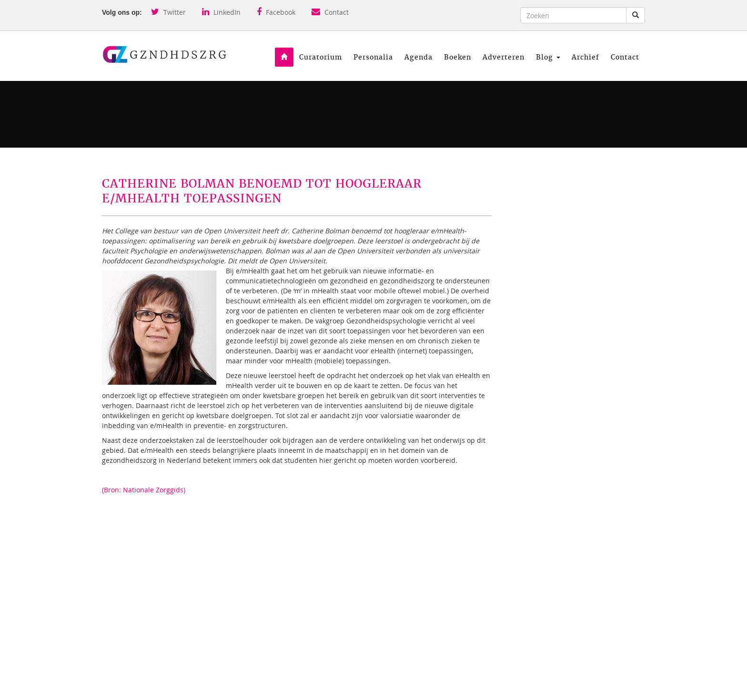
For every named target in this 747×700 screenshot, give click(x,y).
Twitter (168, 12)
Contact (330, 12)
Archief (585, 57)
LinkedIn (221, 12)
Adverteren (504, 57)
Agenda (419, 57)
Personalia (373, 57)
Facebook (276, 12)
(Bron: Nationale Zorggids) (144, 490)
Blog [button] (548, 57)
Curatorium (321, 57)
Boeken (458, 57)
